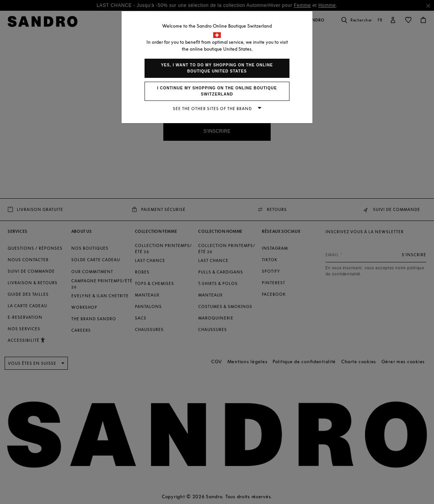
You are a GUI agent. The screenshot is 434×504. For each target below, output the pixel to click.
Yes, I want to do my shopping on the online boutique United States (217, 68)
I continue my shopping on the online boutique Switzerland (217, 91)
